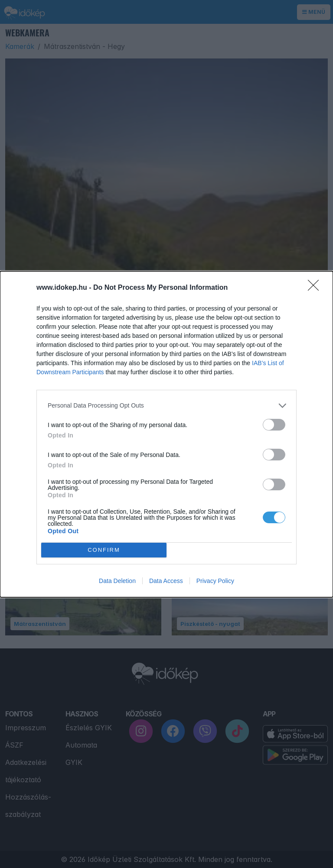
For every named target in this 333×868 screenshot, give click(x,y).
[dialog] (166, 434)
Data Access (166, 581)
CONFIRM (104, 550)
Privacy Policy (215, 581)
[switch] (274, 425)
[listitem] (166, 406)
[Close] (316, 288)
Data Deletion (117, 581)
